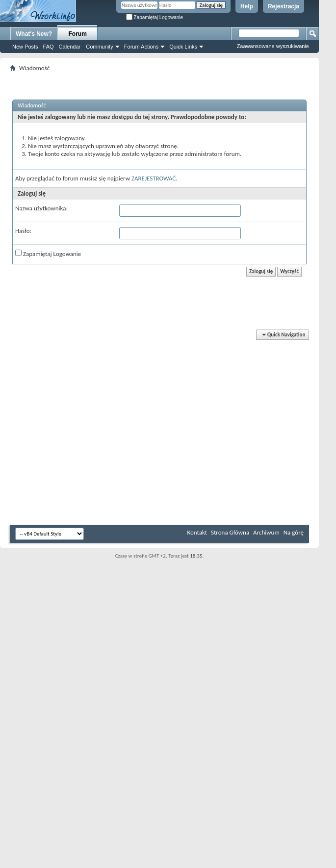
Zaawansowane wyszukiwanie (273, 46)
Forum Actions (141, 47)
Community (100, 47)
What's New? (34, 34)
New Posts (25, 47)
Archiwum (266, 532)
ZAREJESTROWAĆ (154, 178)
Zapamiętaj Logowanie (155, 17)
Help (247, 6)
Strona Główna (230, 532)
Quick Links (183, 47)
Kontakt (197, 532)
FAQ (49, 47)
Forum (78, 34)
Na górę (294, 532)
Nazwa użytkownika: (41, 208)
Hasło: (23, 231)
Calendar (70, 47)
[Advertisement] (307, 147)
